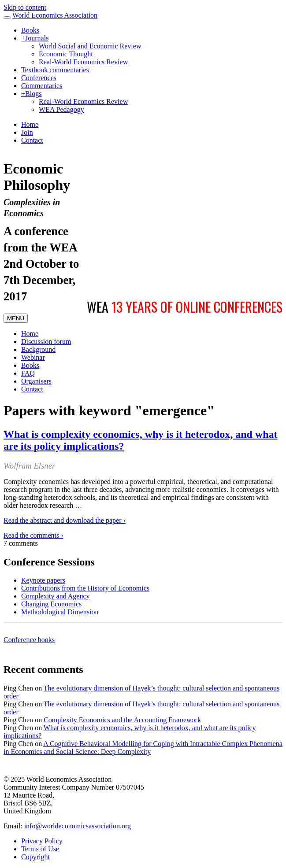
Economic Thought (66, 54)
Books (30, 30)
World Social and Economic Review (90, 46)
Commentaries (42, 86)
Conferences (39, 78)
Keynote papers (43, 580)
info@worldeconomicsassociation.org (78, 826)
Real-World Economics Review (83, 62)
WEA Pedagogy (61, 109)
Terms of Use (40, 849)
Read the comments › (33, 535)
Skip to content (25, 7)
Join (27, 132)
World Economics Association (55, 15)
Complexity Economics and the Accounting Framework (122, 720)
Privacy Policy (42, 841)
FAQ (28, 373)
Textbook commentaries (55, 70)
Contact (32, 140)
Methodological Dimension (60, 612)
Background (38, 349)
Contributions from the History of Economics (85, 588)
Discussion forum (46, 342)
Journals (35, 38)
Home (30, 124)
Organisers (36, 381)
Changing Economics (51, 604)
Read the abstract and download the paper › (65, 520)
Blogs (31, 94)
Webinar (33, 357)
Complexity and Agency (56, 596)
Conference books (29, 640)
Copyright (35, 857)
